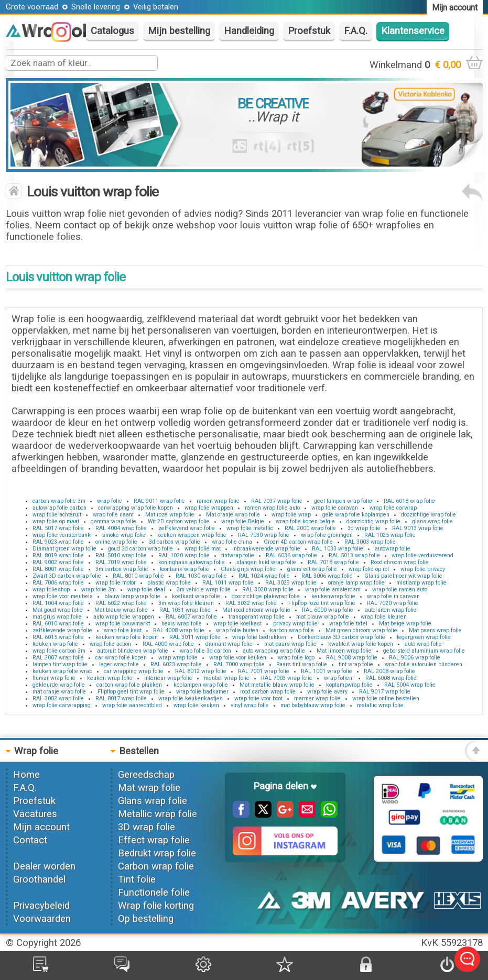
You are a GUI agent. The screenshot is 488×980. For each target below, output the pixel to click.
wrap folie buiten (237, 630)
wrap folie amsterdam (333, 590)
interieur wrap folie (168, 678)
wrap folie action (110, 644)
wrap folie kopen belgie (305, 521)
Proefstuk (309, 31)
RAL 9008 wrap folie (352, 658)
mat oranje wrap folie (59, 692)
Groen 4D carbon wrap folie (298, 542)
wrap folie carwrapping (62, 705)
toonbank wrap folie (185, 569)
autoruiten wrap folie (391, 610)
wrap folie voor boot (258, 698)
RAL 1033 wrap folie (338, 549)
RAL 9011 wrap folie (159, 501)
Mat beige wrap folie (405, 624)
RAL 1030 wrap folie (201, 576)
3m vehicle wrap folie (204, 590)
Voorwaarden (42, 919)
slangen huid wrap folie (266, 562)
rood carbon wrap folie (268, 692)
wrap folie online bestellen (386, 698)
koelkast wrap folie (196, 596)
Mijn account (41, 827)
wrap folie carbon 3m (59, 651)
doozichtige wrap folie (429, 515)
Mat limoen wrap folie (344, 651)
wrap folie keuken (196, 705)
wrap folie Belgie (243, 521)
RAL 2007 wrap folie (58, 658)
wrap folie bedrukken (259, 637)
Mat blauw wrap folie (121, 610)
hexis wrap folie (182, 624)
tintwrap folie (238, 555)
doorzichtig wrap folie (373, 521)
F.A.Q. (356, 31)
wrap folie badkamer (202, 692)
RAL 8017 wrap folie (121, 698)
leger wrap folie (119, 664)
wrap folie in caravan (393, 596)
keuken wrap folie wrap (62, 671)
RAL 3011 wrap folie (195, 637)
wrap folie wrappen (209, 508)
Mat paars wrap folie (435, 630)
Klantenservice (413, 31)
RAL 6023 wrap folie (176, 664)
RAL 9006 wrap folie (415, 658)
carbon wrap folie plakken (129, 685)
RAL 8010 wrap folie (138, 576)
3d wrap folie (364, 528)
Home (26, 775)
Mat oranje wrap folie (233, 515)
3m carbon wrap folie (122, 569)
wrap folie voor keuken (238, 658)
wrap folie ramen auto (400, 590)
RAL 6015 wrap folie (58, 637)
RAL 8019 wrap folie (58, 555)
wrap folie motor (116, 583)
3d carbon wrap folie (175, 542)
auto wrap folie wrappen (124, 617)
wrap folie (110, 501)
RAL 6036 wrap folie (291, 555)
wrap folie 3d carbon (205, 651)
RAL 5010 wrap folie (121, 555)
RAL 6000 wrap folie (328, 610)
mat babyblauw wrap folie (313, 705)
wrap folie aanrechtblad (132, 705)
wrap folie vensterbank (62, 535)
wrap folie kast (123, 630)
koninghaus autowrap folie (192, 562)
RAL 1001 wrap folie (327, 671)
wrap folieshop (51, 590)
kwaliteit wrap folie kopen (361, 644)
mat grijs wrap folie (57, 617)
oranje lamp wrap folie (356, 583)
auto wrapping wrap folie (274, 651)
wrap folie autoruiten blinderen (424, 664)
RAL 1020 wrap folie (184, 555)
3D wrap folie (147, 827)
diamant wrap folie (229, 644)
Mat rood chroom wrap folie (256, 610)
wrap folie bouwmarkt (123, 624)
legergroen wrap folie (424, 637)
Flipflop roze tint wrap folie (322, 603)
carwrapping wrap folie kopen (135, 508)
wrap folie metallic (250, 528)
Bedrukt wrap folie (157, 853)
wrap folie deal (146, 590)
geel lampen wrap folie (343, 501)
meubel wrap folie (227, 678)
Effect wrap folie (154, 840)
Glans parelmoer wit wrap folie (403, 576)
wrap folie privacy (423, 569)
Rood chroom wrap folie (400, 562)
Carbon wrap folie (156, 866)
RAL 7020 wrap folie (393, 603)
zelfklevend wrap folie (187, 528)
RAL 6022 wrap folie (121, 603)
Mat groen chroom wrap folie (361, 630)
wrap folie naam (113, 515)
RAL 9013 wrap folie (418, 528)
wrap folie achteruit (57, 515)
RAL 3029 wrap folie (291, 583)
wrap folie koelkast (237, 624)
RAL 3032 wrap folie (251, 603)
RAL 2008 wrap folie (389, 671)
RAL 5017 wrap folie (58, 528)
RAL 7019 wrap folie (121, 562)
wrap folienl (339, 678)
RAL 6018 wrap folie (409, 501)
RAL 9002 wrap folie (58, 562)
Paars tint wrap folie (302, 664)
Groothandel (39, 879)
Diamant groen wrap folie (64, 549)
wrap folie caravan (335, 508)
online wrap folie (116, 542)
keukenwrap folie (333, 596)
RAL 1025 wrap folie (390, 535)
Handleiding (249, 31)
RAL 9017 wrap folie (385, 692)
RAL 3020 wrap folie (268, 590)
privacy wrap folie (295, 624)
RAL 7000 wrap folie (239, 664)
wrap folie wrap (291, 515)
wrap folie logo (296, 658)
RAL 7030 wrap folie (264, 535)
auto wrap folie (423, 644)
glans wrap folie (432, 521)
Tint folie (137, 879)
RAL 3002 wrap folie (58, 698)
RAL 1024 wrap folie (264, 576)
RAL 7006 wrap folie (58, 583)
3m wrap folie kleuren (186, 603)
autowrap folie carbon (59, 508)
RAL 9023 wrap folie (58, 542)
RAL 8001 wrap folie (58, 569)
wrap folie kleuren (384, 617)
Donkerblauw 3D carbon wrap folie (341, 637)
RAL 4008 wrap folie (179, 630)
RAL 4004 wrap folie (121, 528)
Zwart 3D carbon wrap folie (67, 576)
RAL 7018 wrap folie (333, 562)
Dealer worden (44, 866)
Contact (30, 840)
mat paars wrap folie (290, 644)
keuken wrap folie (55, 644)
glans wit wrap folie (312, 569)
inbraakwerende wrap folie (266, 549)
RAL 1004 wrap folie (58, 603)
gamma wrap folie (113, 521)
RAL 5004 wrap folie (410, 685)
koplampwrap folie (349, 685)
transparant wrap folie (257, 617)
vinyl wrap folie (250, 705)
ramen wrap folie (218, 501)
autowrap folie (393, 549)
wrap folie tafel (348, 624)
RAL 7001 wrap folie (264, 671)
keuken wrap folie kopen (127, 637)
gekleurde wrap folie (59, 685)
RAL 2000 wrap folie (310, 528)
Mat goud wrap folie (58, 610)
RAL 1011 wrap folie (228, 583)
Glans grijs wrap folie (248, 569)
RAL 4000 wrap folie (168, 644)
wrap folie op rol (369, 569)
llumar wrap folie (54, 678)
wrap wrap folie (178, 658)
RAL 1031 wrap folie (185, 610)
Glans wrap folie (153, 801)
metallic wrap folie (380, 705)
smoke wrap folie (124, 535)
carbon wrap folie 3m (59, 501)
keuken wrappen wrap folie (192, 535)
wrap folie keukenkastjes (191, 698)
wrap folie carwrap (393, 508)
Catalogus (112, 31)
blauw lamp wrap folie (132, 596)
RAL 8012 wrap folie (201, 671)
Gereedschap (146, 775)
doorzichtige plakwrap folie (266, 596)
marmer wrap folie (317, 698)
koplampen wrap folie (201, 685)
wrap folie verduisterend (422, 555)
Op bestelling (146, 919)
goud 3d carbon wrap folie (140, 549)
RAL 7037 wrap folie (277, 501)
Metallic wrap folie (158, 814)
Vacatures (35, 814)
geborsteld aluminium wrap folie (424, 651)
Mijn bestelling (179, 31)
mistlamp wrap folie (421, 583)
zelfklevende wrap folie (62, 630)
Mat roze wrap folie (170, 515)
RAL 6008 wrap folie (391, 678)
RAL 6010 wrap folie (58, 624)
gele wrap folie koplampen (356, 515)
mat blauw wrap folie (323, 617)
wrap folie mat (203, 549)
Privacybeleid (41, 906)
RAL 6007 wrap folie (191, 617)
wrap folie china (232, 542)
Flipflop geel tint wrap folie (131, 692)
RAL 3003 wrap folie (370, 542)
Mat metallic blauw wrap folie (277, 685)
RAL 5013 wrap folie (354, 555)
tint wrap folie (356, 664)
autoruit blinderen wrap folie (133, 651)
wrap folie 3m (99, 590)
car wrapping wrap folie (134, 671)
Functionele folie (154, 893)
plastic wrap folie (169, 583)
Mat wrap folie (149, 788)
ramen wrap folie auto (272, 508)
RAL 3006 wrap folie (327, 576)
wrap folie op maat (56, 521)
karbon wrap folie (292, 630)
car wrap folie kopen (121, 658)
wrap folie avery (327, 692)
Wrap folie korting (156, 906)
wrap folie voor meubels (63, 596)
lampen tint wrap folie (60, 664)
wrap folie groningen (327, 535)
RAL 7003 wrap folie (287, 678)
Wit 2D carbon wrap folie (179, 521)
